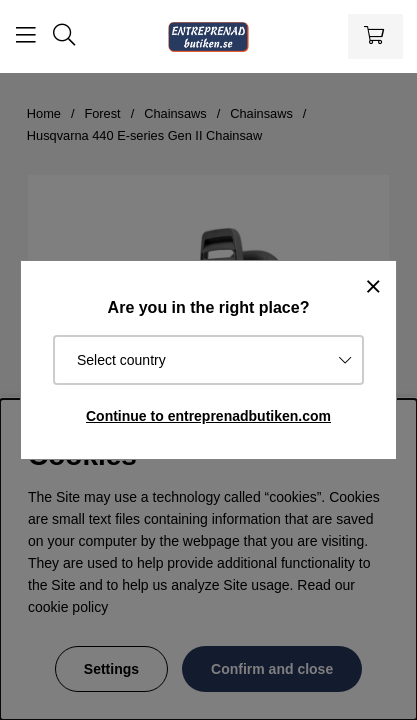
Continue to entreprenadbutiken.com (208, 416)
